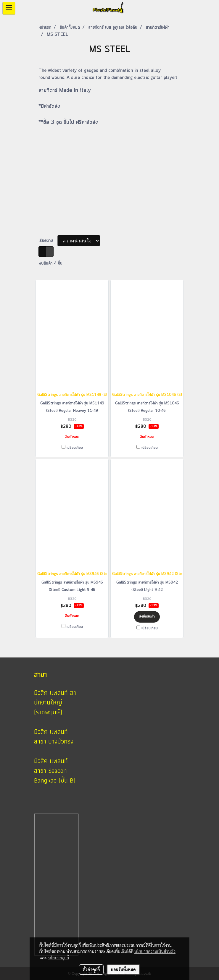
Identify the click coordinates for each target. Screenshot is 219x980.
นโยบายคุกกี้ (59, 958)
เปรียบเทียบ (75, 448)
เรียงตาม (48, 241)
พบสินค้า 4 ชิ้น (50, 263)
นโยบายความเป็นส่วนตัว (155, 951)
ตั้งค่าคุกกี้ (91, 969)
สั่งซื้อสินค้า (147, 617)
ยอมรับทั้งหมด (123, 969)
